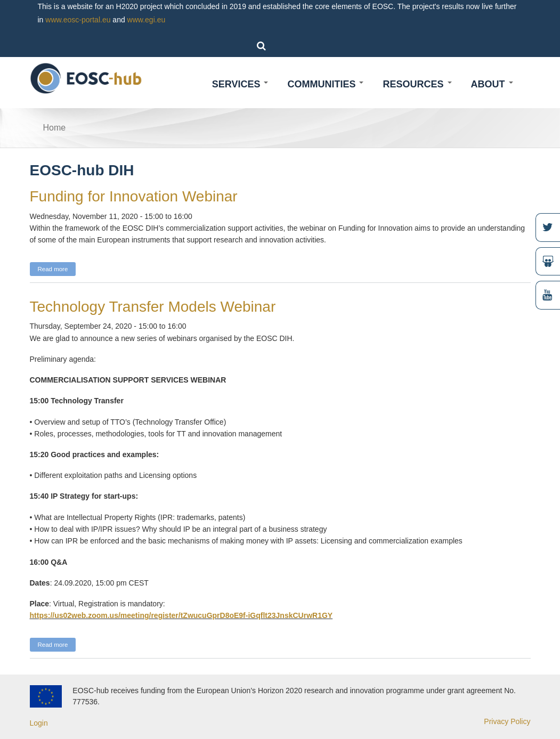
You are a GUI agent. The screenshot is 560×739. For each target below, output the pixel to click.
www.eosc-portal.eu (78, 20)
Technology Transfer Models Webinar (153, 307)
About (492, 84)
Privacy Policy (507, 721)
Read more (57, 268)
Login (39, 723)
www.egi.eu (147, 20)
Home (55, 128)
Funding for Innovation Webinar (134, 196)
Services (240, 84)
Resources (417, 84)
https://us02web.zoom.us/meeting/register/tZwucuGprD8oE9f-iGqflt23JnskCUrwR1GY (181, 615)
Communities (325, 84)
